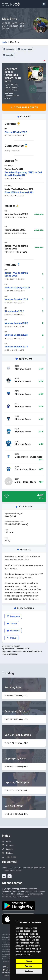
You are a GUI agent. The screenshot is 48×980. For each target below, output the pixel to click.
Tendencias (11, 857)
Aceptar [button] (29, 961)
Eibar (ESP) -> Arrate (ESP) (19, 192)
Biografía (8, 55)
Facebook (13, 631)
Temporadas (25, 49)
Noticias (10, 853)
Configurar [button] (29, 971)
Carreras (10, 845)
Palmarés (9, 49)
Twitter (12, 623)
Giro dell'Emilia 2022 (16, 132)
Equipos (10, 849)
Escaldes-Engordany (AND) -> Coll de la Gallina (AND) (23, 174)
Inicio (4, 42)
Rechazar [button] (29, 966)
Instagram (13, 616)
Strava (11, 638)
